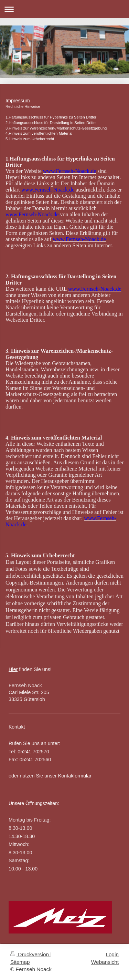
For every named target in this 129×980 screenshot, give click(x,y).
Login (112, 954)
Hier (13, 669)
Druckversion (30, 954)
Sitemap (20, 962)
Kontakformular (75, 776)
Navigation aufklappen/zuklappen (64, 9)
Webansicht (105, 962)
